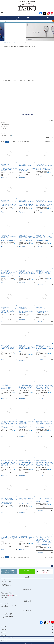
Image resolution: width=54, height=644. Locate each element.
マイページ (28, 18)
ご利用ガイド (8, 586)
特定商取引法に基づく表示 (7, 638)
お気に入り (18, 18)
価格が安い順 (20, 142)
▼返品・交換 (27, 601)
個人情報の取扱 (4, 641)
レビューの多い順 (13, 142)
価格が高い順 (27, 142)
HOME (2, 42)
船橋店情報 (3, 635)
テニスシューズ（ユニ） (14, 42)
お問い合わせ (5, 618)
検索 (53, 21)
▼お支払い (27, 577)
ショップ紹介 (4, 627)
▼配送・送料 (27, 590)
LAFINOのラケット (6, 18)
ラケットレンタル (48, 18)
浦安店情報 (3, 632)
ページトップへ (52, 566)
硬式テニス (6, 42)
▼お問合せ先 (27, 610)
